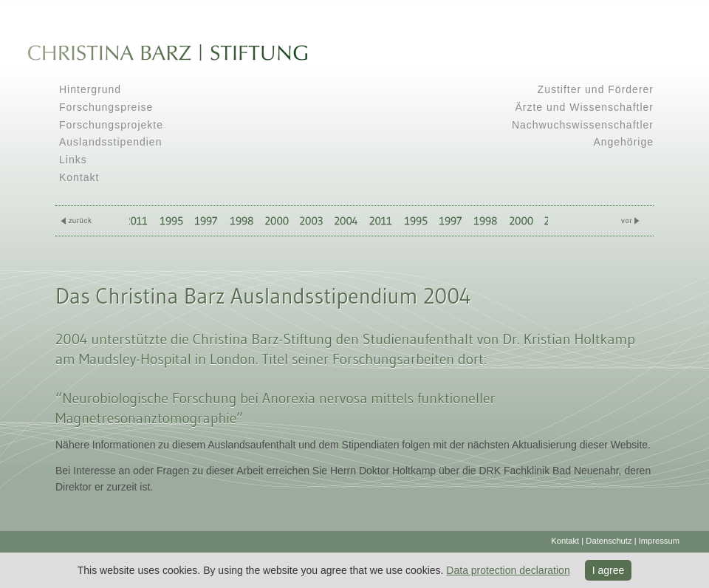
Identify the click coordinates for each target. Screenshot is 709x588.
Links (73, 160)
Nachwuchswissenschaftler (583, 125)
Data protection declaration (508, 570)
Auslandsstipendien (110, 142)
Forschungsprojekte (111, 125)
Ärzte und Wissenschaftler (584, 107)
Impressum (659, 541)
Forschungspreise (106, 107)
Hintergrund (90, 89)
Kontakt (79, 177)
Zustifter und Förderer (596, 89)
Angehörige (623, 142)
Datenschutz (609, 541)
